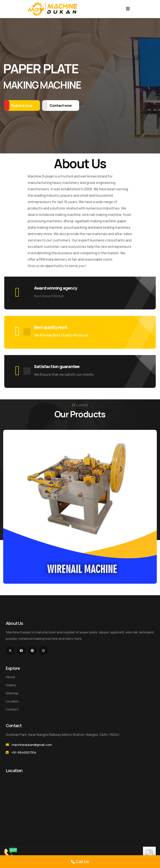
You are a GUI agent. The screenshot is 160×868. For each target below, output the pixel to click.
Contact (12, 709)
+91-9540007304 (24, 752)
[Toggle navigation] (128, 9)
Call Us (80, 862)
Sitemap (12, 693)
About (10, 677)
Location (12, 701)
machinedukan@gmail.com (32, 745)
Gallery (11, 685)
